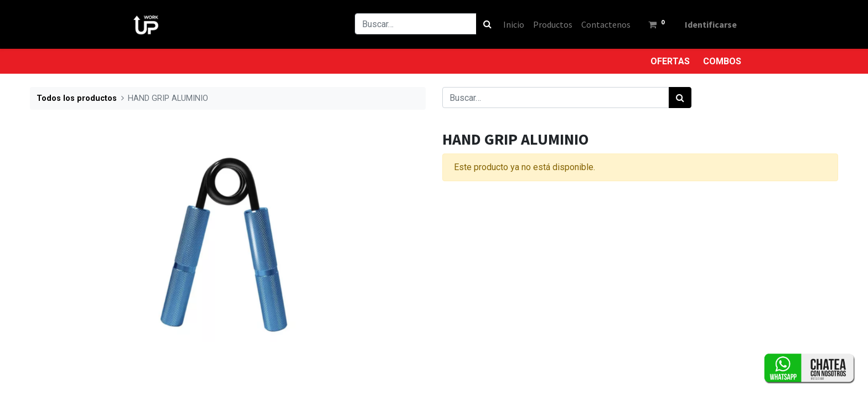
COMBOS (722, 61)
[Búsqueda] (487, 24)
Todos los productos (77, 98)
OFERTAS (670, 61)
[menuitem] (514, 24)
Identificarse (711, 24)
